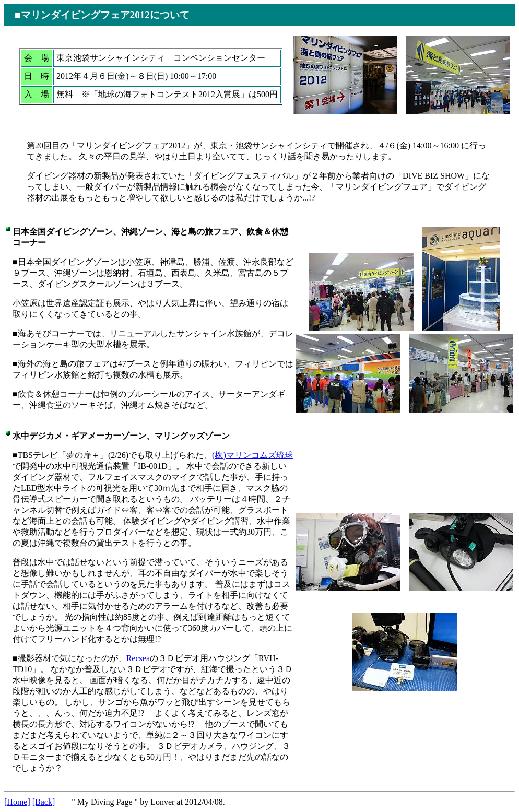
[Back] (44, 802)
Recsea (138, 658)
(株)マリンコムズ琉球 (252, 455)
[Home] (17, 802)
